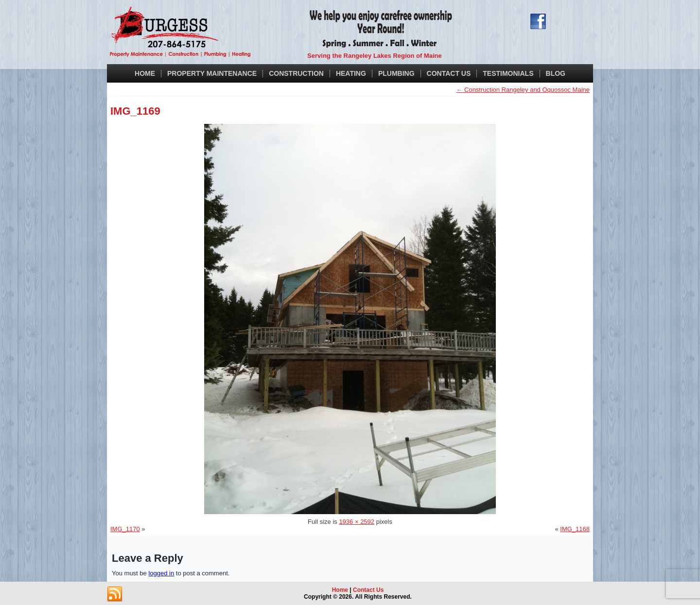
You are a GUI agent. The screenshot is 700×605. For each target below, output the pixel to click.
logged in (161, 573)
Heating (351, 73)
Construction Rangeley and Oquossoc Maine (523, 90)
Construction (296, 73)
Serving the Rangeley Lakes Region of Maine (375, 56)
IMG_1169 (135, 111)
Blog (556, 73)
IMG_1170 (125, 529)
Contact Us (449, 73)
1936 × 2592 (357, 522)
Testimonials (508, 73)
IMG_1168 (575, 529)
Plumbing (396, 73)
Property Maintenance (212, 73)
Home (145, 73)
